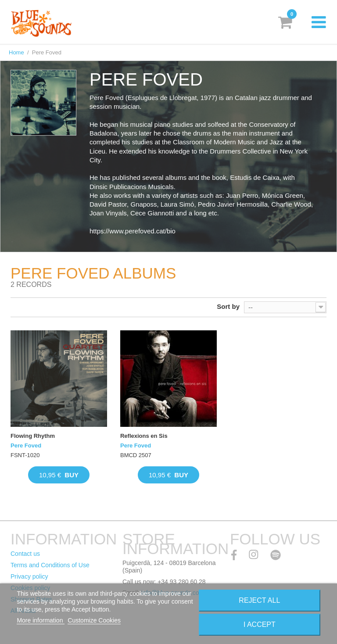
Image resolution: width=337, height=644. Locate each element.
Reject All (259, 600)
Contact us (25, 554)
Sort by (228, 306)
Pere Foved (26, 445)
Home (16, 52)
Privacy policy (29, 576)
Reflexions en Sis (144, 436)
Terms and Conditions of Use (50, 565)
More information (41, 620)
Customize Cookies (94, 620)
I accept (260, 624)
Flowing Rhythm (33, 436)
